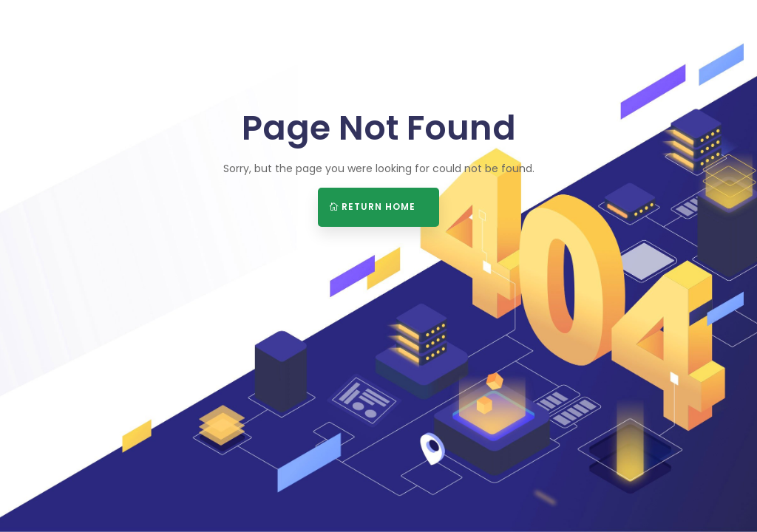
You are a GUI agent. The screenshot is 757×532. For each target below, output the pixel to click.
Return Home (378, 207)
